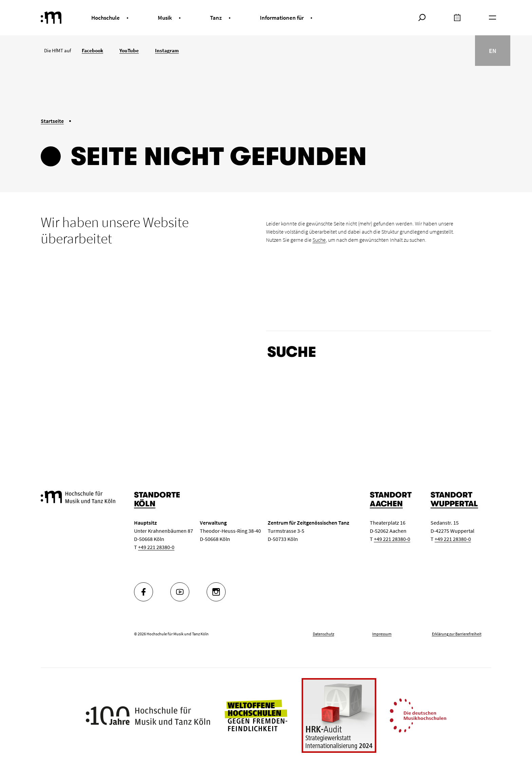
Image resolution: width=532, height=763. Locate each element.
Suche (319, 240)
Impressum (382, 634)
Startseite (52, 121)
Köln (145, 504)
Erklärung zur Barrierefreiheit (457, 634)
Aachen (386, 504)
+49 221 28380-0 (156, 547)
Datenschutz (324, 634)
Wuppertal (454, 504)
